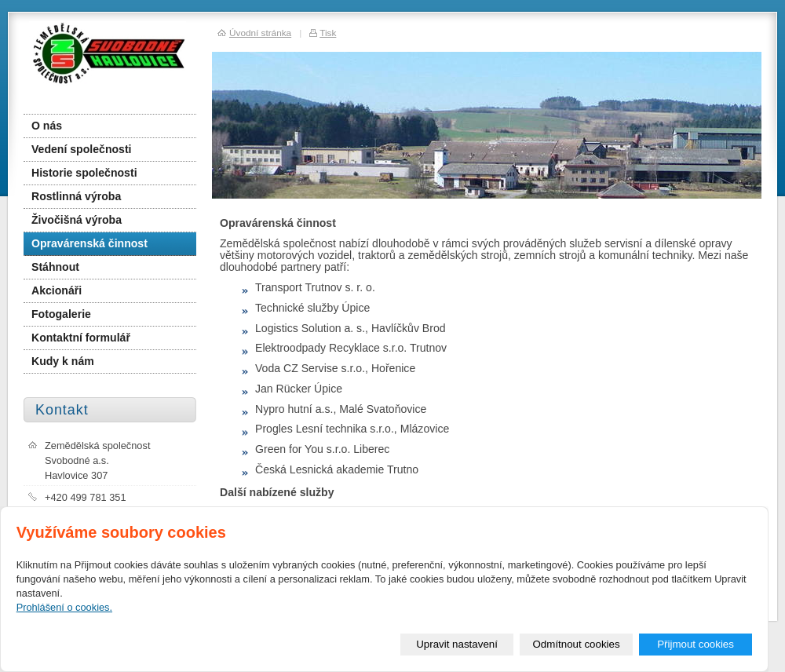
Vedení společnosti (82, 149)
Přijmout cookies (696, 644)
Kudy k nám (63, 361)
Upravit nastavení (457, 644)
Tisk (328, 33)
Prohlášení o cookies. (64, 607)
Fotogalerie (61, 314)
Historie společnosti (84, 173)
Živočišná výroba (77, 220)
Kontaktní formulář (81, 338)
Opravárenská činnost (89, 243)
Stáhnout (55, 267)
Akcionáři (57, 290)
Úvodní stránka (260, 33)
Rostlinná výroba (76, 196)
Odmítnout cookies (577, 644)
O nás (47, 126)
